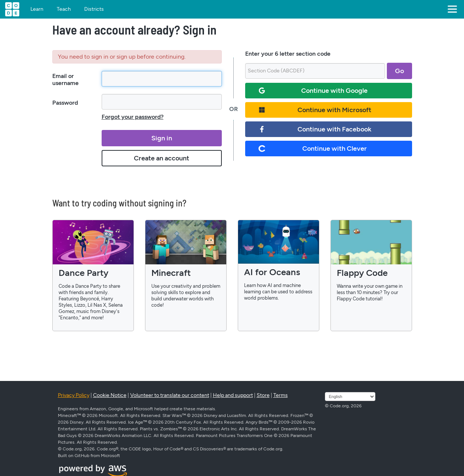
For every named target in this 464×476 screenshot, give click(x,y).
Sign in (162, 138)
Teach (64, 9)
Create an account (162, 158)
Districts (94, 9)
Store (263, 395)
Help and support (233, 395)
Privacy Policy (74, 395)
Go (399, 71)
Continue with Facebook (315, 129)
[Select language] (350, 397)
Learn (37, 9)
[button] (451, 9)
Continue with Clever (313, 149)
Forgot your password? (133, 117)
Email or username (65, 79)
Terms (281, 395)
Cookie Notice (110, 395)
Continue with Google (313, 91)
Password (65, 103)
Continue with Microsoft (315, 110)
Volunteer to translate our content (170, 395)
